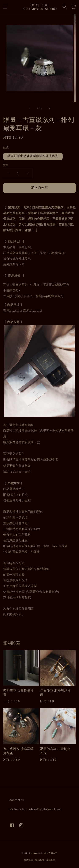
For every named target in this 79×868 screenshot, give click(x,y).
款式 (6, 148)
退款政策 (51, 860)
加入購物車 (40, 188)
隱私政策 (39, 860)
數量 (6, 165)
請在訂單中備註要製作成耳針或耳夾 (33, 156)
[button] (5, 7)
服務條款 (28, 860)
